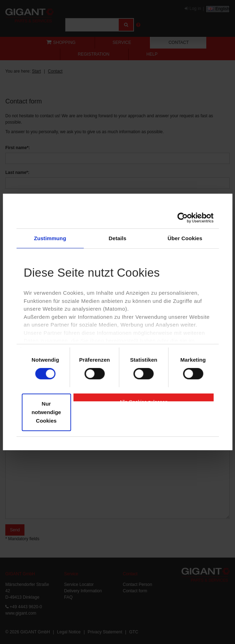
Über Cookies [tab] (185, 238)
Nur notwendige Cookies (46, 412)
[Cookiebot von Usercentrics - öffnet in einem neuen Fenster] (182, 218)
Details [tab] (118, 238)
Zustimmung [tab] (50, 238)
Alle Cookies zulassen (143, 400)
